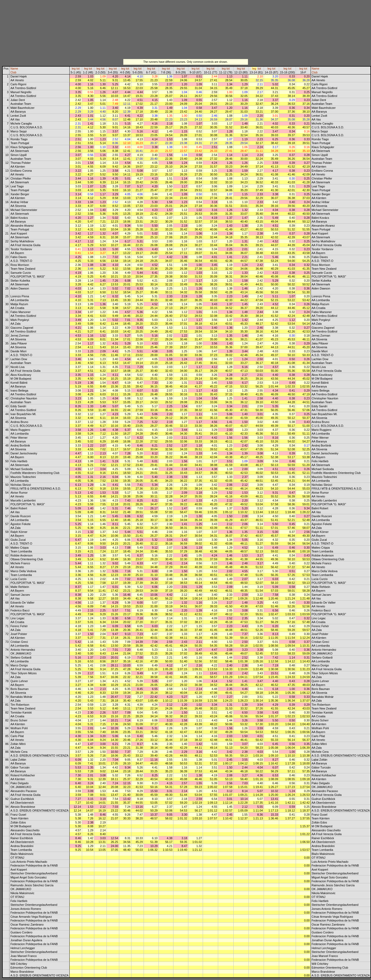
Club (13, 72)
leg (74, 69)
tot (78, 69)
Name (14, 69)
